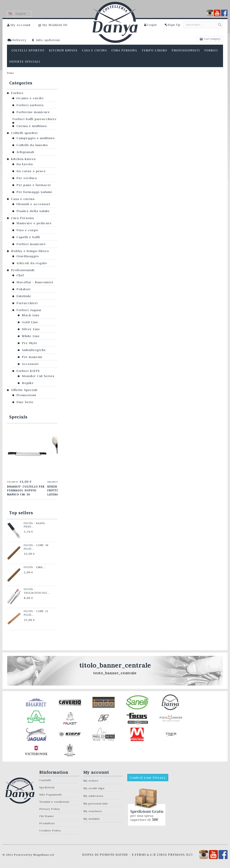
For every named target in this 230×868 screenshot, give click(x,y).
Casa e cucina (23, 199)
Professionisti (23, 270)
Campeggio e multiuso (36, 138)
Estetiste (24, 296)
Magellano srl (44, 855)
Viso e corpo (27, 230)
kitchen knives (23, 159)
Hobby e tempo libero (30, 251)
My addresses (93, 796)
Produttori (47, 823)
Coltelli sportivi (24, 133)
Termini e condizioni (54, 802)
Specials (18, 417)
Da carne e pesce (31, 171)
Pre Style (30, 343)
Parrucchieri (27, 303)
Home (11, 73)
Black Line (31, 315)
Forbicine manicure (33, 112)
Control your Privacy (148, 778)
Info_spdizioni (48, 40)
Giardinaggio (28, 256)
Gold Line (30, 322)
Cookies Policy (50, 830)
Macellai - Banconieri (35, 282)
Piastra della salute (33, 211)
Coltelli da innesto (32, 145)
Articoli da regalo (32, 263)
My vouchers (93, 811)
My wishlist (92, 819)
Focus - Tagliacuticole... (36, 591)
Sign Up (174, 25)
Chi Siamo (47, 816)
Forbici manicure (31, 244)
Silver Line (31, 329)
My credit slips (94, 788)
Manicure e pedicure (34, 223)
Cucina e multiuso (32, 126)
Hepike (28, 383)
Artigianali (25, 152)
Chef (20, 275)
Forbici (17, 93)
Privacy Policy (50, 809)
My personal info (96, 803)
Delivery (19, 40)
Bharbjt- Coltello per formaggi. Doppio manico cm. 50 (26, 490)
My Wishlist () (55, 25)
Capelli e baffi (28, 237)
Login (152, 25)
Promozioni (26, 395)
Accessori (30, 364)
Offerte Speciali (24, 390)
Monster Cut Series (38, 376)
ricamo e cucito (30, 98)
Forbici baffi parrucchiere (34, 119)
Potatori (23, 289)
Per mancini (32, 357)
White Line (31, 336)
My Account (20, 25)
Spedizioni (47, 787)
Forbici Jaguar (29, 310)
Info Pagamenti (51, 794)
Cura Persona (22, 218)
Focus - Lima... (34, 567)
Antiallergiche (34, 350)
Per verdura (27, 178)
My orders (91, 781)
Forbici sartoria (30, 105)
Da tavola (25, 164)
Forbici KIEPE (28, 371)
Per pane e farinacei (34, 185)
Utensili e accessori (33, 204)
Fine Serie (25, 402)
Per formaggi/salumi (34, 192)
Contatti (45, 780)
